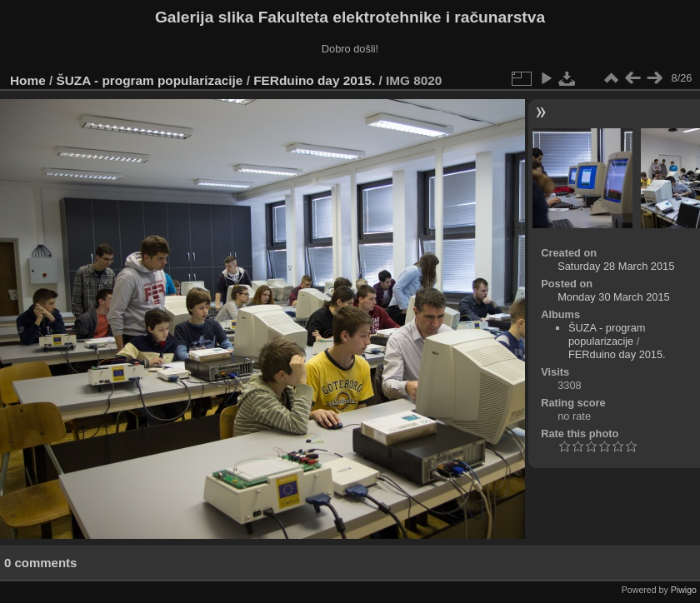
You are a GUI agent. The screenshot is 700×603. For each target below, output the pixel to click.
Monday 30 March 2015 (613, 297)
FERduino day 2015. (314, 80)
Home (28, 80)
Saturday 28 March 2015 (616, 266)
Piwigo (684, 590)
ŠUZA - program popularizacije (150, 80)
